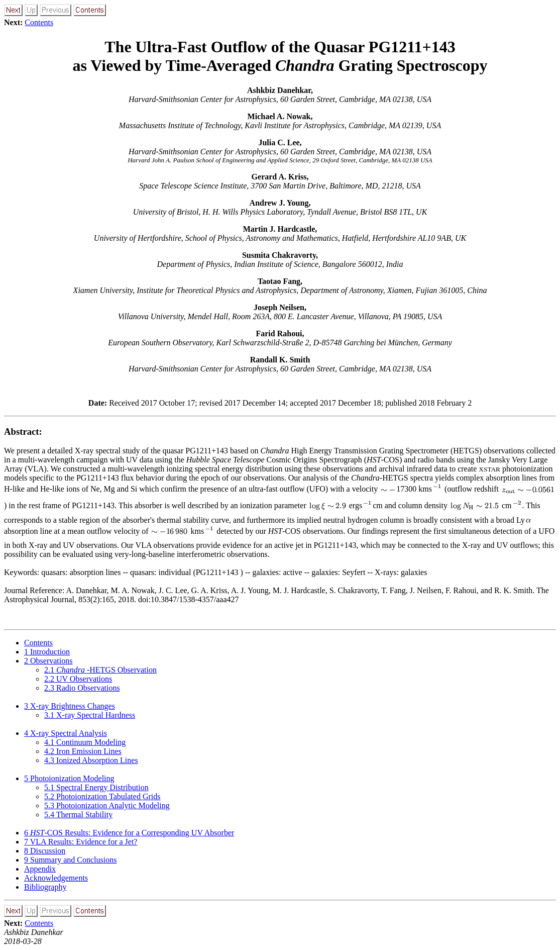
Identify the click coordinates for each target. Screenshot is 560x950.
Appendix (40, 869)
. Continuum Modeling (85, 742)
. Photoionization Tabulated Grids (102, 796)
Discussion (45, 851)
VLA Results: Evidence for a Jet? (81, 842)
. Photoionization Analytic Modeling (107, 805)
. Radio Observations (82, 688)
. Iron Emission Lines (83, 751)
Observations (48, 661)
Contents (39, 22)
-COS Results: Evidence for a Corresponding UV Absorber (129, 833)
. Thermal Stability (78, 815)
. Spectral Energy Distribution (96, 787)
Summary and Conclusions (70, 860)
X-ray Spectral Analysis (66, 733)
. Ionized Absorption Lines (91, 760)
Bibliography (45, 887)
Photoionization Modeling (69, 778)
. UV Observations (78, 679)
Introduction (47, 652)
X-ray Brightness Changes (70, 706)
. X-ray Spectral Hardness (90, 715)
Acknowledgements (56, 878)
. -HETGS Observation (100, 670)
